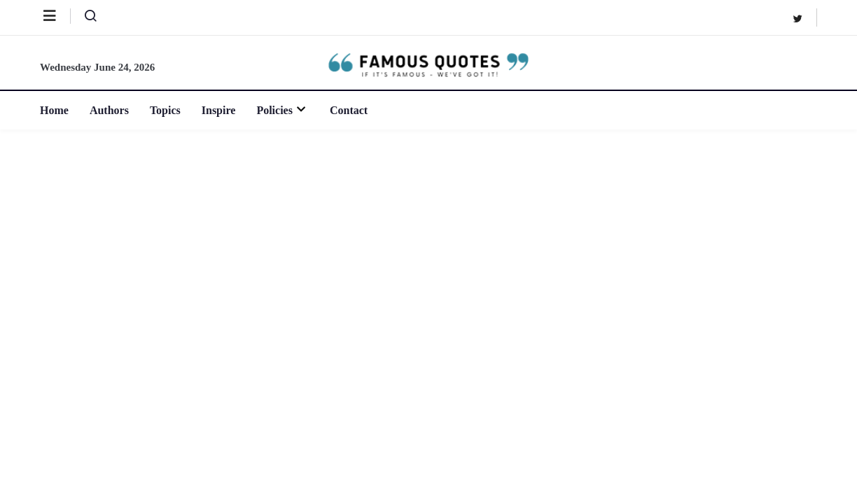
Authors (109, 110)
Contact (349, 110)
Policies (283, 110)
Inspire (219, 110)
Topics (165, 110)
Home (54, 110)
